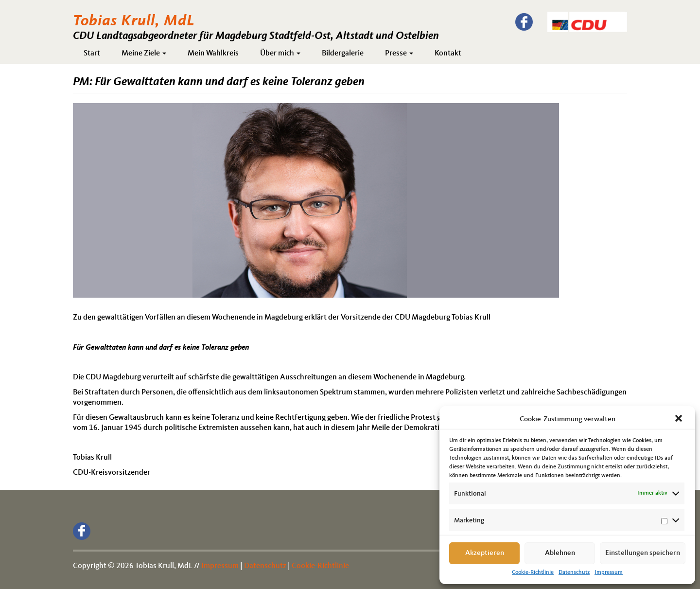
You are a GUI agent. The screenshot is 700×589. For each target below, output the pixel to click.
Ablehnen (560, 553)
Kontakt (448, 54)
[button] (680, 419)
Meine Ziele (144, 54)
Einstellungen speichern (643, 553)
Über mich (280, 54)
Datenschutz (574, 572)
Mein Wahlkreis (213, 54)
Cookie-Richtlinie (533, 572)
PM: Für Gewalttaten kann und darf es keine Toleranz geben (219, 82)
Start (92, 54)
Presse (399, 54)
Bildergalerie (343, 54)
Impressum (609, 572)
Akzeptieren (485, 553)
